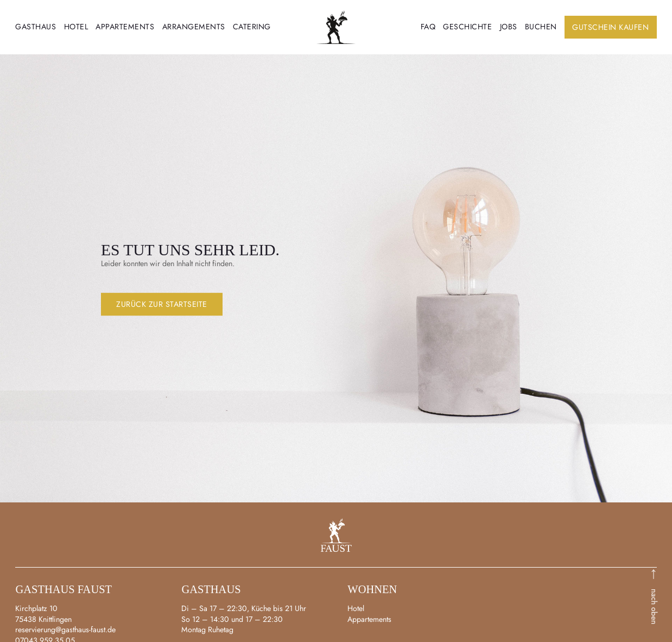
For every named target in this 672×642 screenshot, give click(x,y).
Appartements (125, 27)
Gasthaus (36, 27)
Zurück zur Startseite (162, 304)
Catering (252, 27)
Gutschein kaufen (610, 27)
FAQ (428, 27)
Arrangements (194, 27)
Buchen (541, 27)
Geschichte (467, 27)
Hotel (76, 27)
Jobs (509, 27)
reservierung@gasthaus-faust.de (65, 630)
